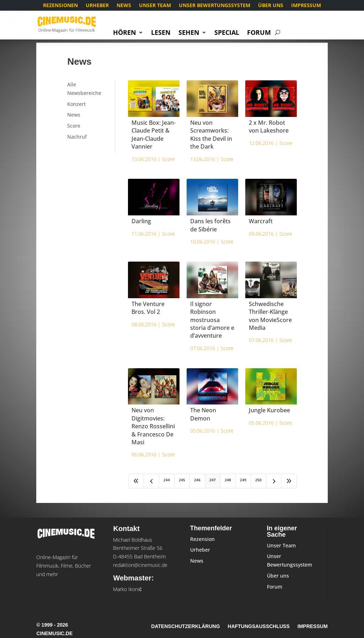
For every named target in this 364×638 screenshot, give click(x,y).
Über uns (271, 6)
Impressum (306, 6)
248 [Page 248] (228, 480)
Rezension (202, 539)
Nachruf (77, 137)
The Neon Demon (203, 414)
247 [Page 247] (213, 480)
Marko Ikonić (127, 589)
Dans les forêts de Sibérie (210, 225)
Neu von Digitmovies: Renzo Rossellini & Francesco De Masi (153, 426)
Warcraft (261, 221)
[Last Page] (289, 481)
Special (227, 33)
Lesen (161, 33)
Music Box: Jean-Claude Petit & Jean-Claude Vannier (154, 135)
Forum (259, 33)
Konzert (76, 104)
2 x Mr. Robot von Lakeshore (269, 127)
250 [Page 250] (258, 480)
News (124, 6)
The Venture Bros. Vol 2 (148, 308)
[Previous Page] (151, 481)
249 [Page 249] (243, 480)
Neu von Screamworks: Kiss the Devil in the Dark (211, 135)
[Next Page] (274, 481)
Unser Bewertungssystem (215, 6)
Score (74, 126)
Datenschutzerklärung (185, 626)
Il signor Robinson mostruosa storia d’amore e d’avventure (212, 320)
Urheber (97, 6)
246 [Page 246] (197, 480)
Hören (125, 33)
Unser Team (155, 6)
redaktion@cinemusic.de (140, 565)
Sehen (189, 33)
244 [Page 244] (167, 480)
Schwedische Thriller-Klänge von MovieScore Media (270, 316)
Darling (141, 221)
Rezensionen (60, 6)
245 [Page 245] (182, 480)
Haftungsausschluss (259, 626)
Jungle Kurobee (269, 410)
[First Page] (136, 481)
